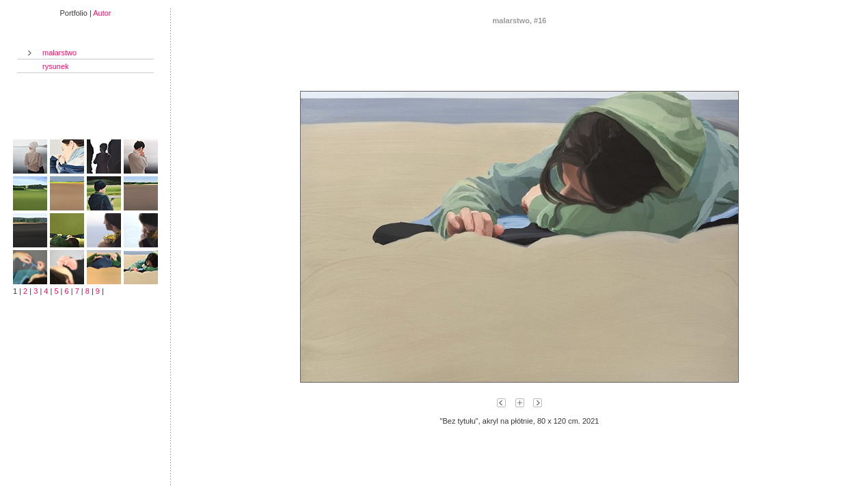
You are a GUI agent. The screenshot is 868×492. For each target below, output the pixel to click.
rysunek (56, 66)
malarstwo (59, 53)
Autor (102, 13)
